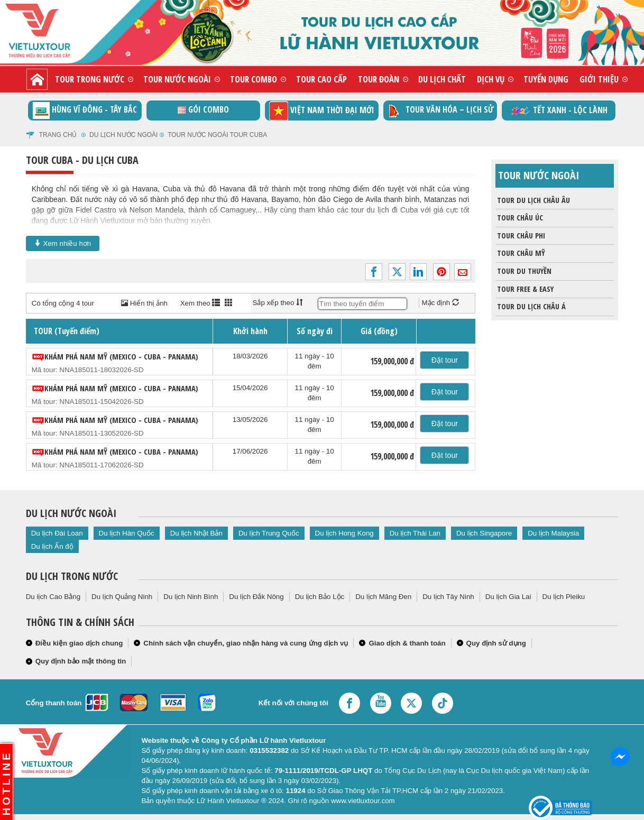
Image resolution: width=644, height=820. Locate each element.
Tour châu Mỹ (520, 253)
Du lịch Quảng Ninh (122, 597)
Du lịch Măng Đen (383, 597)
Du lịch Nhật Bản (196, 533)
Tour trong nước (90, 79)
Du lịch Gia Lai (508, 597)
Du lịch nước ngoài (123, 135)
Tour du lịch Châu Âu (533, 200)
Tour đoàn (379, 79)
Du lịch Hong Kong (344, 533)
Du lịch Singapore (484, 533)
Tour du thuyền (523, 271)
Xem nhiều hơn (63, 243)
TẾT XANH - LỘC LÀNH (559, 111)
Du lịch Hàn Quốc (127, 533)
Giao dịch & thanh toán (407, 643)
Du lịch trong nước (72, 576)
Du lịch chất (442, 79)
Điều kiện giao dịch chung (79, 643)
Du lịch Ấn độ (52, 546)
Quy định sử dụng (496, 643)
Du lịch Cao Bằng (53, 597)
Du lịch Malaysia (553, 533)
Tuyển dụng (546, 79)
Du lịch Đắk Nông (256, 597)
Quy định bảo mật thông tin (81, 661)
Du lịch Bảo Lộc (320, 597)
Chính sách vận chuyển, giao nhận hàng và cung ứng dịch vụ (246, 643)
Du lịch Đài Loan (57, 533)
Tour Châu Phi (520, 236)
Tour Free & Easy (525, 289)
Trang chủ (58, 135)
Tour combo (254, 79)
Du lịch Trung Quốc (269, 533)
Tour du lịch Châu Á (531, 307)
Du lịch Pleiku (564, 597)
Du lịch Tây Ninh (448, 597)
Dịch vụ (491, 79)
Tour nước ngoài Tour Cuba (217, 135)
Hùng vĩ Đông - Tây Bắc (85, 110)
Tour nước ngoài (177, 79)
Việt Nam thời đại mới (322, 111)
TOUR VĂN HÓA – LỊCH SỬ (440, 110)
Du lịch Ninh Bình (191, 597)
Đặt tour (445, 360)
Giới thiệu (599, 79)
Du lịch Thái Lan (415, 533)
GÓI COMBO (203, 109)
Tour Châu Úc (519, 218)
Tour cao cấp (321, 79)
